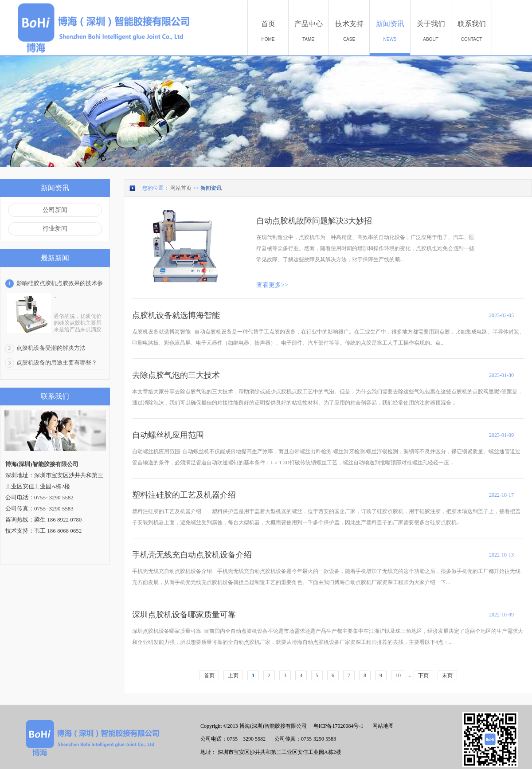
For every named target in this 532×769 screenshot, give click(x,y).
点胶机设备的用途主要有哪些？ (57, 363)
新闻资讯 (211, 188)
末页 (447, 675)
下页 (423, 675)
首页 (209, 675)
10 (398, 675)
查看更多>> (272, 285)
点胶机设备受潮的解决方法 (51, 348)
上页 (233, 675)
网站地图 (382, 726)
